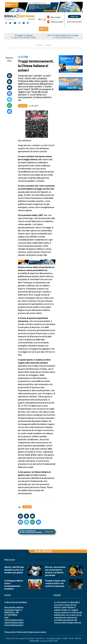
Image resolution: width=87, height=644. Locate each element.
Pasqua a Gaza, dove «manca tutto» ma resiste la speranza (55, 583)
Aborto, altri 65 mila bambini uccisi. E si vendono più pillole (14, 570)
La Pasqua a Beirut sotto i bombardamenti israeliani (14, 585)
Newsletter (74, 22)
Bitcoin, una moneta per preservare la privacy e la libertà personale (55, 571)
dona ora (74, 16)
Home (39, 45)
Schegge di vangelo (24, 35)
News (56, 17)
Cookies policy (22, 632)
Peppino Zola (9, 59)
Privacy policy (10, 632)
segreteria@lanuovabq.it (14, 623)
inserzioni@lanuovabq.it (14, 625)
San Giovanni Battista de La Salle (63, 35)
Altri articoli (44, 551)
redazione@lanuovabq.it (14, 620)
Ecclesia (48, 45)
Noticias (57, 22)
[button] (44, 29)
